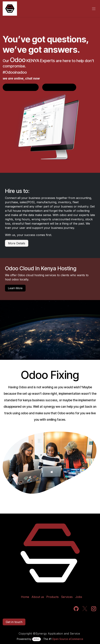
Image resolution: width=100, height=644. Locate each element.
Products (53, 597)
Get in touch (14, 622)
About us (38, 597)
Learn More (15, 288)
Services (67, 597)
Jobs (79, 597)
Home (25, 597)
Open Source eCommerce (68, 639)
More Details (17, 243)
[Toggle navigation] (94, 9)
